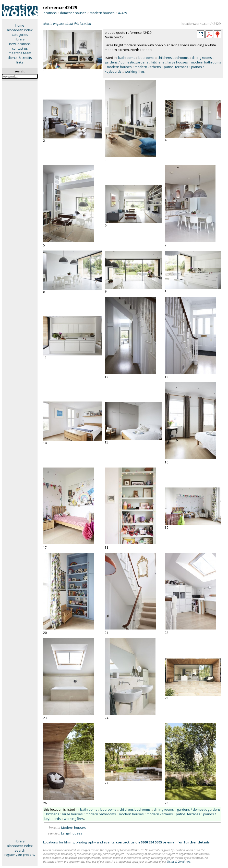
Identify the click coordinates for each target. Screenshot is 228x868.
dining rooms (202, 58)
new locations (20, 44)
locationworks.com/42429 (201, 24)
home (20, 25)
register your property (20, 855)
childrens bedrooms (173, 58)
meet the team (20, 53)
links (20, 62)
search (20, 850)
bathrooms (127, 58)
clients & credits (20, 58)
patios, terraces (176, 67)
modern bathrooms (206, 62)
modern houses (102, 13)
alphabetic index (20, 30)
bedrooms (146, 58)
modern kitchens (148, 67)
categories (20, 35)
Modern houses (73, 828)
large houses (178, 62)
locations (50, 13)
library (20, 39)
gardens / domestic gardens (127, 62)
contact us (20, 48)
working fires (135, 71)
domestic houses (73, 13)
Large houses (72, 833)
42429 (122, 13)
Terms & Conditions (179, 861)
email (172, 842)
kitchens (158, 62)
